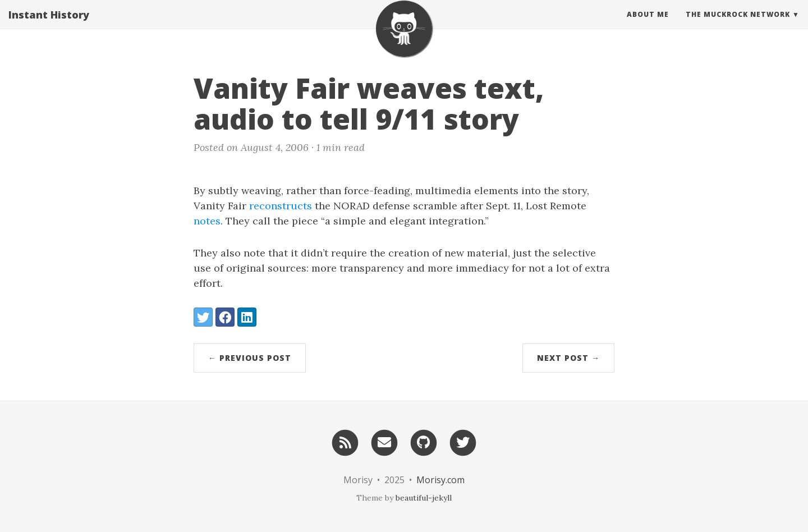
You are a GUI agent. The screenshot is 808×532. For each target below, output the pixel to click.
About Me (648, 25)
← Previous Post (250, 358)
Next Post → (568, 358)
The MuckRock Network (738, 25)
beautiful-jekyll (424, 498)
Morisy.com (440, 480)
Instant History (49, 25)
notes (207, 221)
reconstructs (281, 206)
